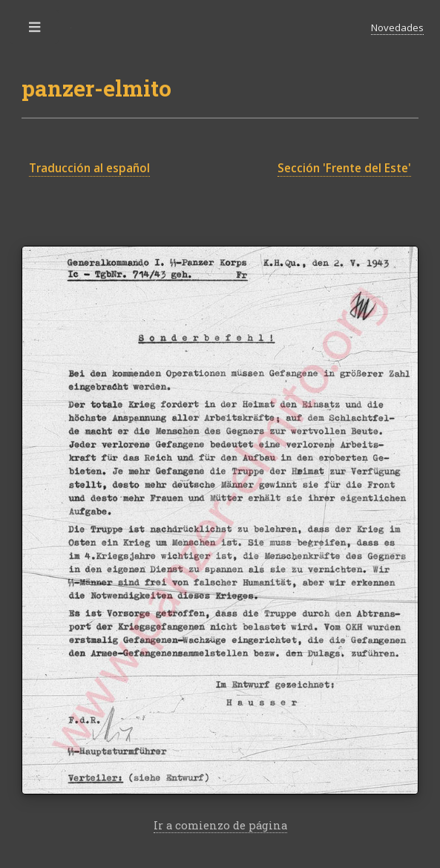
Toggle (36, 31)
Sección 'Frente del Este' (344, 168)
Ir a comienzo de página (220, 825)
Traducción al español (89, 168)
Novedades (397, 27)
